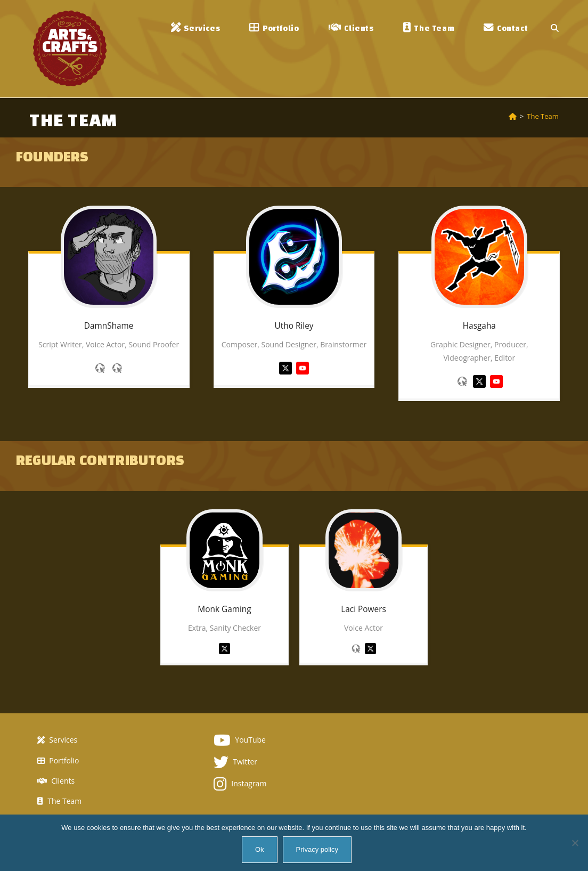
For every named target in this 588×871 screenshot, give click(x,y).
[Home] (513, 116)
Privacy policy (317, 849)
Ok (260, 849)
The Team (543, 116)
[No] (575, 843)
